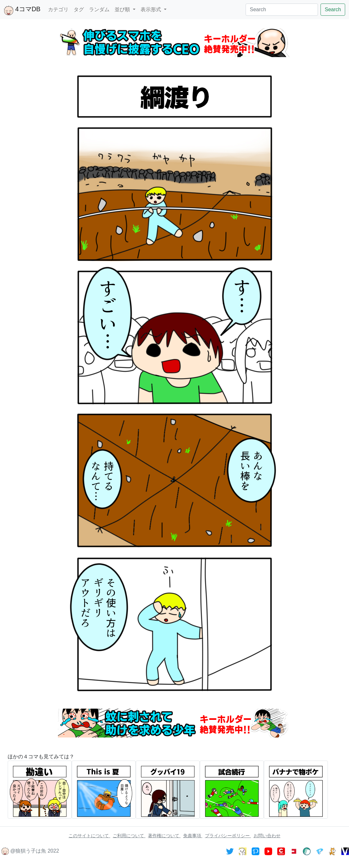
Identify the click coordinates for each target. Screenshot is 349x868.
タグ (79, 9)
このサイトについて (89, 836)
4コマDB (22, 10)
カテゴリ (58, 9)
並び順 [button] (123, 9)
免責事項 (193, 836)
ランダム (99, 9)
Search (333, 9)
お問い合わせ (267, 836)
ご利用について (129, 836)
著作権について (164, 836)
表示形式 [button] (151, 9)
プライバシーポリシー (228, 836)
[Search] (282, 10)
